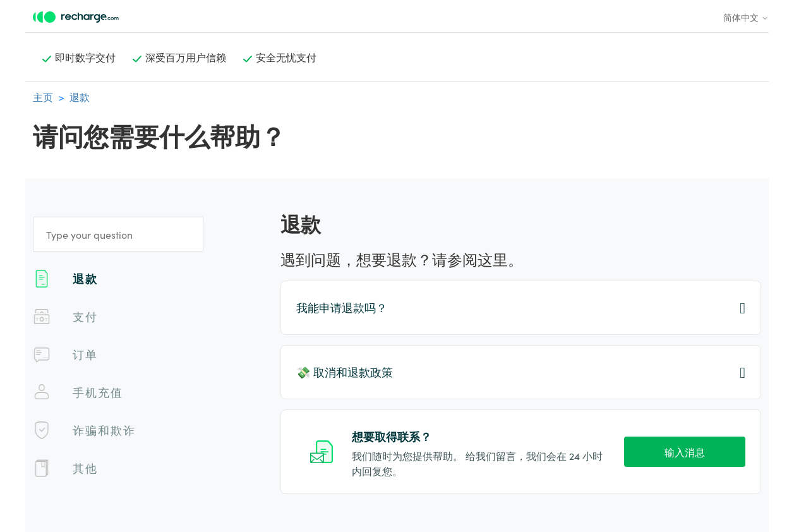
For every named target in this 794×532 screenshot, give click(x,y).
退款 (80, 97)
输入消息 (685, 452)
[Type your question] (118, 234)
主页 (43, 97)
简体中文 (746, 17)
